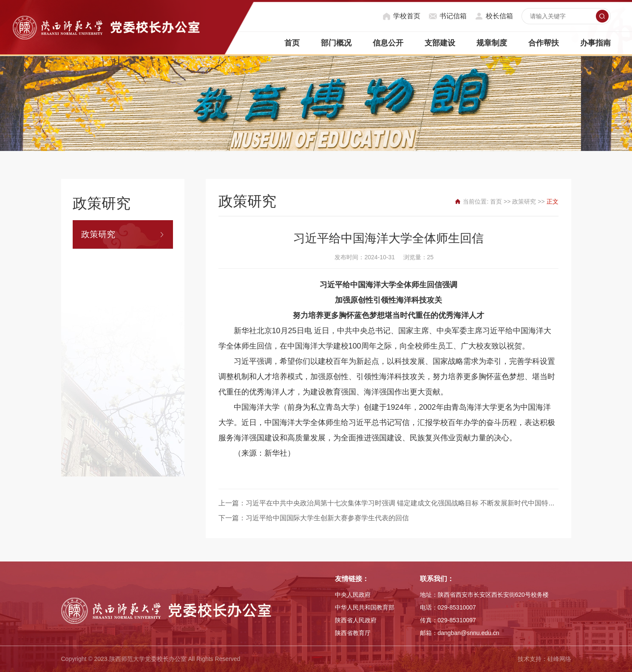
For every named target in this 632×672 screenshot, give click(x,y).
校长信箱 (499, 16)
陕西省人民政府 (356, 620)
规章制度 (492, 43)
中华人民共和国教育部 (365, 607)
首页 (292, 43)
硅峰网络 (559, 659)
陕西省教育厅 (353, 633)
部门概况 (336, 43)
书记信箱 (453, 16)
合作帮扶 (544, 43)
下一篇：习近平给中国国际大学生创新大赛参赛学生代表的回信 (314, 518)
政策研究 (98, 234)
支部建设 (440, 43)
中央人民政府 (353, 595)
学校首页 (407, 16)
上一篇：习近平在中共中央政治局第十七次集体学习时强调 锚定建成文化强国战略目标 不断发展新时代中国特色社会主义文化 (407, 503)
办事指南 (595, 43)
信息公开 (388, 43)
